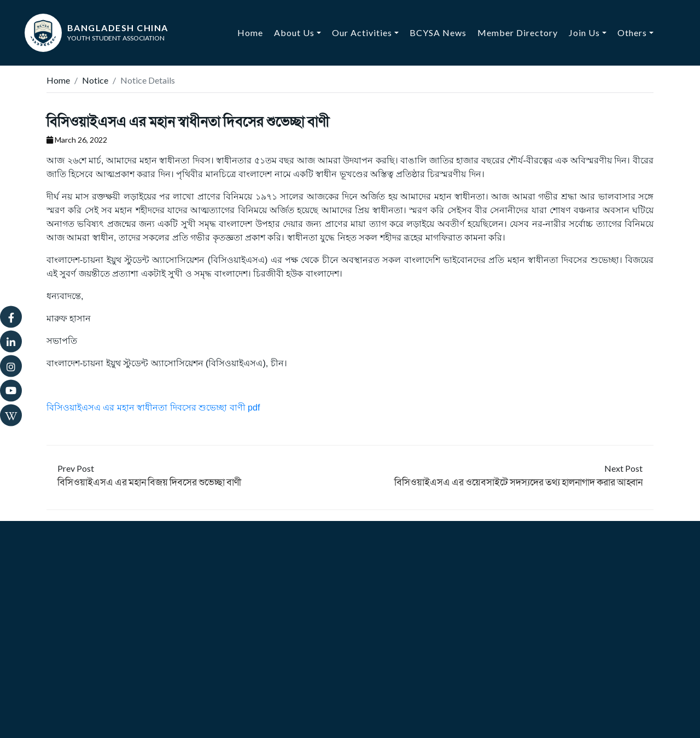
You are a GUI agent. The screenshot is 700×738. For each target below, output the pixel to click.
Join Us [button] (584, 33)
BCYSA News (438, 33)
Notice (95, 80)
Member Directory (518, 33)
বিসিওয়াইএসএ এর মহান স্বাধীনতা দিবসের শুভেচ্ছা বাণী (188, 121)
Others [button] (632, 33)
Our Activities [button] (362, 33)
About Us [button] (294, 33)
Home (253, 32)
